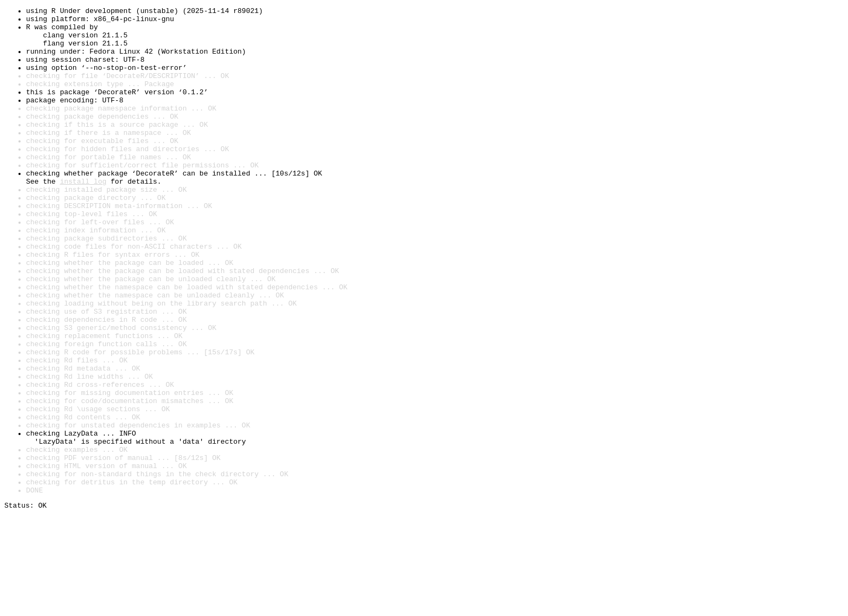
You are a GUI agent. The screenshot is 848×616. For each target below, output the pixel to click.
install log (83, 217)
